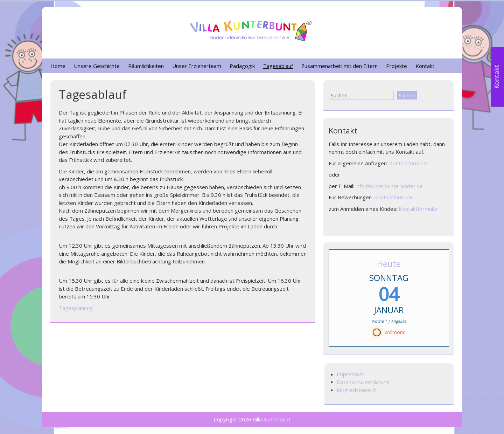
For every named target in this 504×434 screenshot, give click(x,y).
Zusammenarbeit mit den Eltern (339, 66)
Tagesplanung (76, 308)
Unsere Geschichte (97, 66)
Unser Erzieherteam (197, 66)
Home (58, 66)
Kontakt (425, 66)
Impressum (351, 374)
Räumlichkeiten (146, 66)
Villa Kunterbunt (272, 419)
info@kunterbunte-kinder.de (389, 186)
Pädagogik (242, 66)
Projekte (397, 66)
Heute (389, 264)
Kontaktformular (409, 163)
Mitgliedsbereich (357, 390)
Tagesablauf (278, 66)
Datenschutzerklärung (363, 382)
